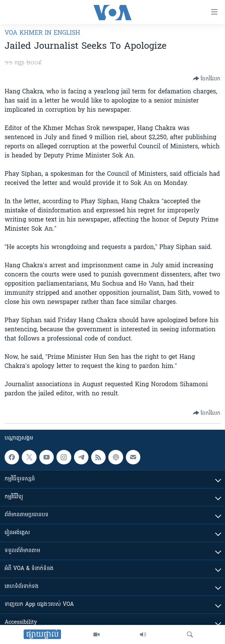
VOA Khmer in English (42, 33)
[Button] (207, 79)
